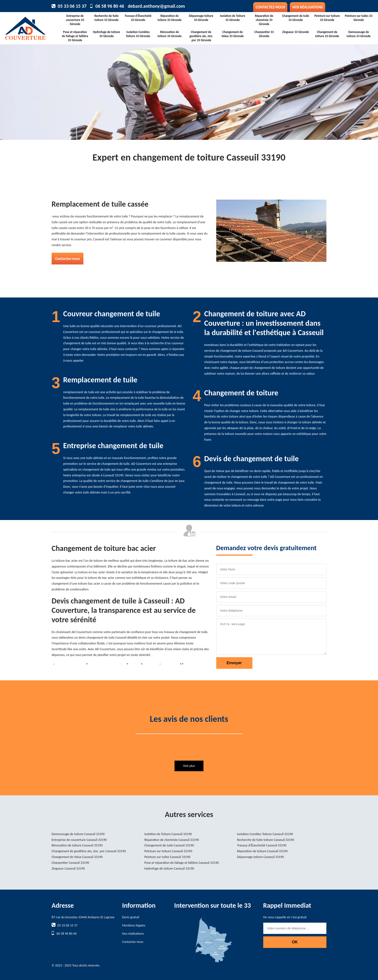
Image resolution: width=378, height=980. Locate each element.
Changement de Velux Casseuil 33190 (77, 857)
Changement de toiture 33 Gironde (327, 34)
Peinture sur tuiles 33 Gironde (359, 18)
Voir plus (189, 766)
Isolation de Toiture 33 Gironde (233, 18)
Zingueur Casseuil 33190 (68, 868)
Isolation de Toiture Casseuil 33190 (168, 834)
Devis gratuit (131, 917)
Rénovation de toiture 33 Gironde (169, 34)
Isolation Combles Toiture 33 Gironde (138, 34)
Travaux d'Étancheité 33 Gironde (138, 18)
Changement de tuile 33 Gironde (296, 18)
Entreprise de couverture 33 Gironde (75, 20)
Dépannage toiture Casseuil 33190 (260, 857)
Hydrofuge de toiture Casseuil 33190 (169, 868)
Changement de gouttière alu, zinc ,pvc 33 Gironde (201, 36)
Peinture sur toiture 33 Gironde (327, 18)
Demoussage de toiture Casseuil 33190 (78, 834)
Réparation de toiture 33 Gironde (169, 18)
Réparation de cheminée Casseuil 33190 (172, 840)
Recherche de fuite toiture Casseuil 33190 (265, 840)
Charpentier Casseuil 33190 (70, 863)
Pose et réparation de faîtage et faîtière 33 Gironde (75, 36)
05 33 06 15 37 (72, 6)
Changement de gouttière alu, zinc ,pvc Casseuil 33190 (89, 851)
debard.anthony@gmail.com (156, 6)
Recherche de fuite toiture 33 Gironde (106, 18)
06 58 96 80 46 (110, 6)
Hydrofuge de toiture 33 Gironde (106, 34)
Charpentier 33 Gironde (264, 34)
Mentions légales (134, 925)
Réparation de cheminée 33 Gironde (264, 20)
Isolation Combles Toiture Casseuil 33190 (265, 834)
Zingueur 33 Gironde (296, 32)
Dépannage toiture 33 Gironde (201, 18)
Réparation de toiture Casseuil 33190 (262, 851)
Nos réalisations (307, 7)
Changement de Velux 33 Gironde (233, 34)
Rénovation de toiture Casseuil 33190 (77, 845)
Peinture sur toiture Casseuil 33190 (168, 851)
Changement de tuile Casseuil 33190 (169, 845)
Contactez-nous (270, 7)
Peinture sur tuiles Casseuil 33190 (167, 857)
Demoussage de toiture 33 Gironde (359, 34)
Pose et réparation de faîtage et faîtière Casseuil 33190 (182, 863)
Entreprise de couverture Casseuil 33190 (79, 840)
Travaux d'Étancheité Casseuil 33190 (262, 845)
